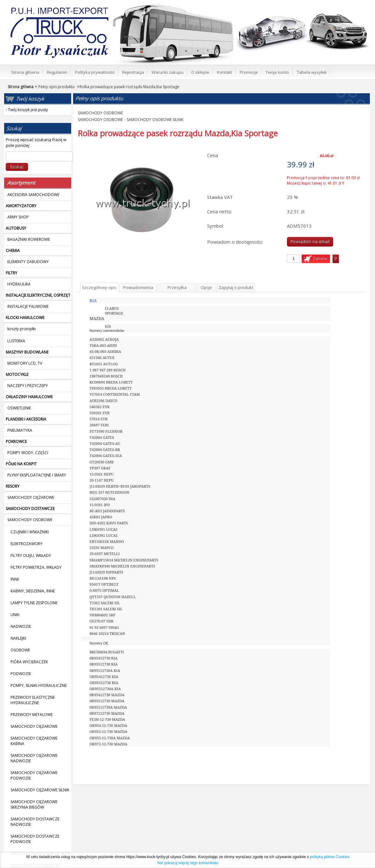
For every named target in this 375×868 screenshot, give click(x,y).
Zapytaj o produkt (236, 287)
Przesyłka (177, 287)
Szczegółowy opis (99, 287)
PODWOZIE (21, 674)
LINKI (15, 615)
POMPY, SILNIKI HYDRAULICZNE (39, 685)
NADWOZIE (21, 626)
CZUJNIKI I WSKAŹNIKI (30, 532)
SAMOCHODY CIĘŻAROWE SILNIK (40, 790)
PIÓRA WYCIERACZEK (29, 662)
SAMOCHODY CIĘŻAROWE (34, 726)
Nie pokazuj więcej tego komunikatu (188, 863)
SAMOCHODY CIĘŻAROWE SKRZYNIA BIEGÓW (34, 804)
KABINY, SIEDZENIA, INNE (33, 591)
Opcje (206, 287)
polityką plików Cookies (330, 857)
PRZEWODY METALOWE (32, 715)
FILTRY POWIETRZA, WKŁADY (36, 567)
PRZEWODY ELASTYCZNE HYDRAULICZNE (33, 700)
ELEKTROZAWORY (26, 544)
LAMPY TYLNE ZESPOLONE (34, 603)
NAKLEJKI (18, 638)
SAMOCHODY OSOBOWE (100, 113)
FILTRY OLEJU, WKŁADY (31, 556)
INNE (15, 579)
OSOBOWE (20, 650)
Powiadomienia (138, 287)
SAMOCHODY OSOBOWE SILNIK (155, 120)
